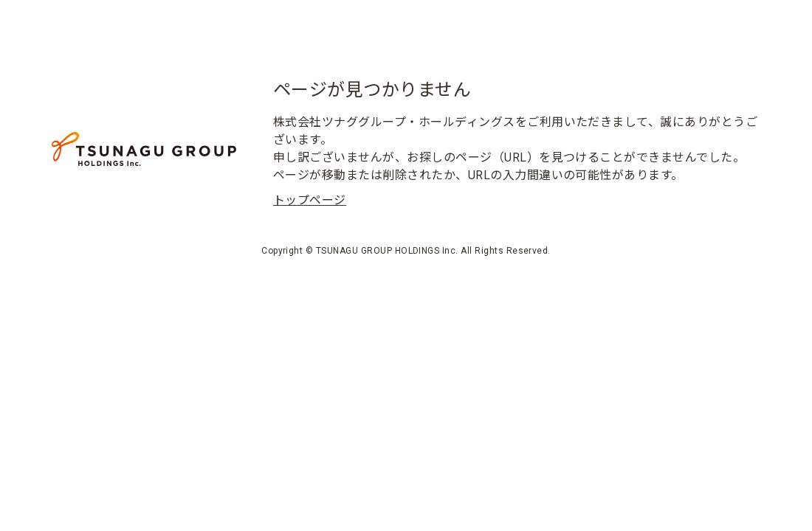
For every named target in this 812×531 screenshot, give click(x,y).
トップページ (310, 200)
